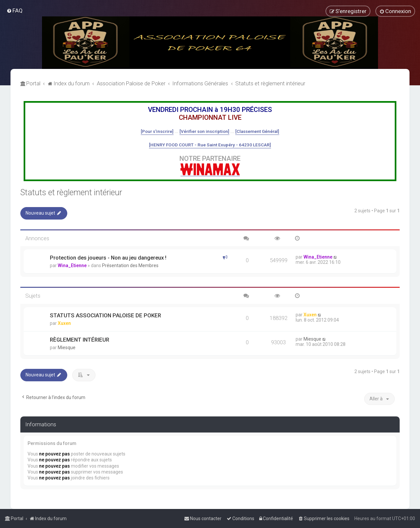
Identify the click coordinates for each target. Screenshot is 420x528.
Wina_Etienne (72, 265)
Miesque (67, 348)
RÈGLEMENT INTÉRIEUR (80, 340)
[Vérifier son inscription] (204, 131)
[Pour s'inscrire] (157, 131)
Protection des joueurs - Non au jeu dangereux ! (108, 258)
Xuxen (64, 323)
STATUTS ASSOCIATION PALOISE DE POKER (105, 315)
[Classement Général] (257, 131)
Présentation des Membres (130, 265)
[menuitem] (15, 11)
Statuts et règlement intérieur (71, 192)
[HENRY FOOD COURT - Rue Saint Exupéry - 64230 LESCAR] (210, 145)
